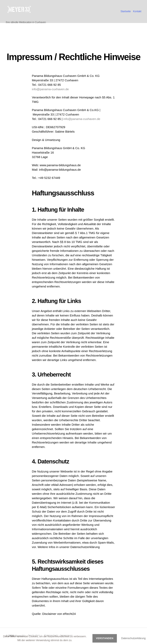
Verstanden (105, 638)
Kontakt (137, 11)
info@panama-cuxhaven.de (50, 89)
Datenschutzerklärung (133, 638)
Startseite (126, 11)
